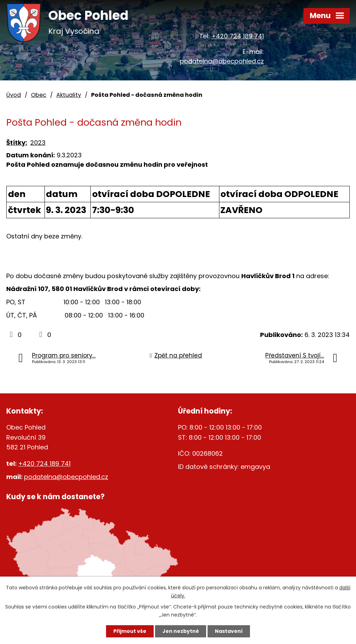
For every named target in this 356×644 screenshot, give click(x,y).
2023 (38, 143)
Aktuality (69, 95)
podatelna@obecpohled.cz (222, 61)
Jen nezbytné (181, 631)
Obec (39, 95)
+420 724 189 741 (238, 36)
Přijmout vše (130, 631)
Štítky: (17, 143)
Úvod (14, 95)
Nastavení (229, 631)
